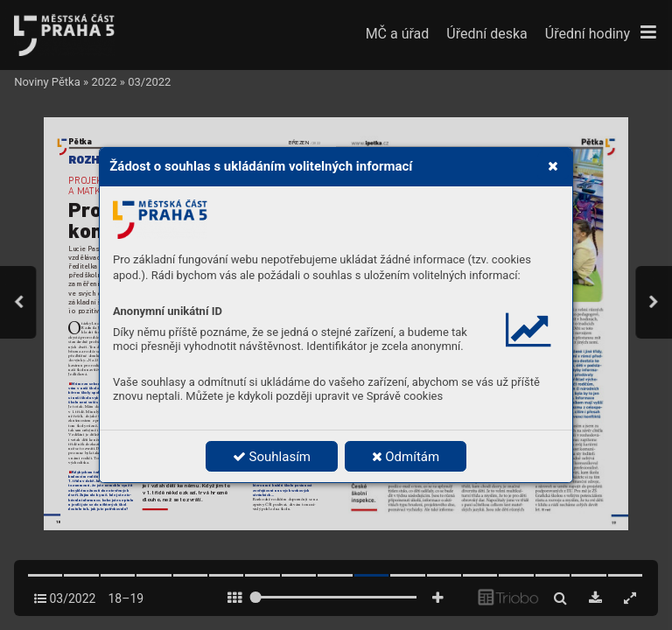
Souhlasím (272, 457)
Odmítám (406, 457)
